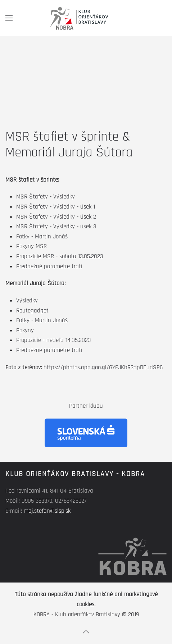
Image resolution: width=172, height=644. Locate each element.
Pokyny (25, 330)
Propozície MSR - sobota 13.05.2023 (60, 256)
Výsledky (27, 301)
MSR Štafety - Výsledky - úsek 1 (56, 207)
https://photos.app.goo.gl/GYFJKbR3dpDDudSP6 (103, 367)
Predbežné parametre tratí (49, 266)
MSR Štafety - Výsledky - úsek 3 (56, 227)
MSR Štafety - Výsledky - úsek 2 (56, 217)
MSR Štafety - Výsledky (46, 197)
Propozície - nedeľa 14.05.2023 (53, 340)
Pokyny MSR (31, 246)
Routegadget (32, 311)
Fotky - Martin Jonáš (42, 237)
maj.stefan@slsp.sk (47, 511)
